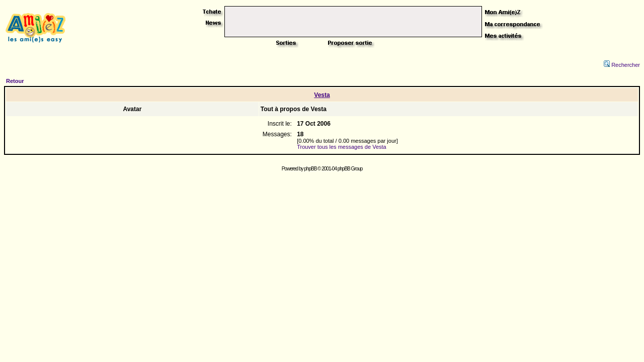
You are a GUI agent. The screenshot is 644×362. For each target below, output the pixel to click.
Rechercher (622, 65)
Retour (15, 81)
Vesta (322, 95)
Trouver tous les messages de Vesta (342, 147)
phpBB (310, 169)
